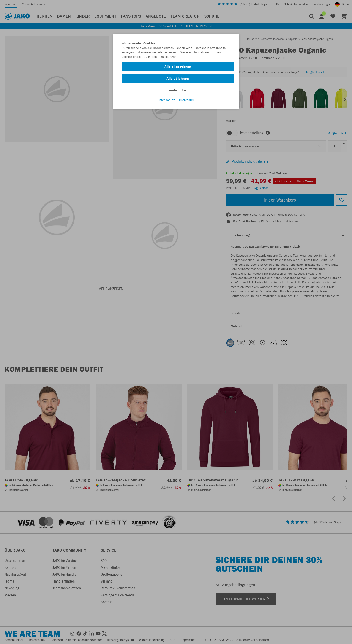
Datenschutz (166, 101)
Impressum (187, 101)
